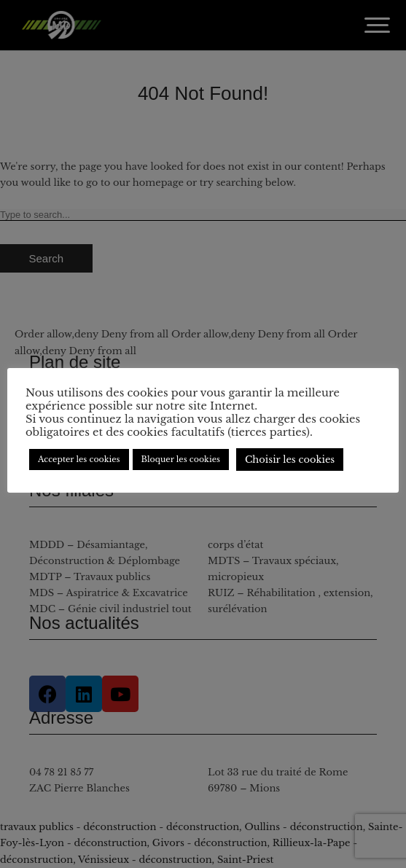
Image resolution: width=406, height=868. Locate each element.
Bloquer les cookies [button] (181, 459)
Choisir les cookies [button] (290, 460)
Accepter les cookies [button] (79, 459)
